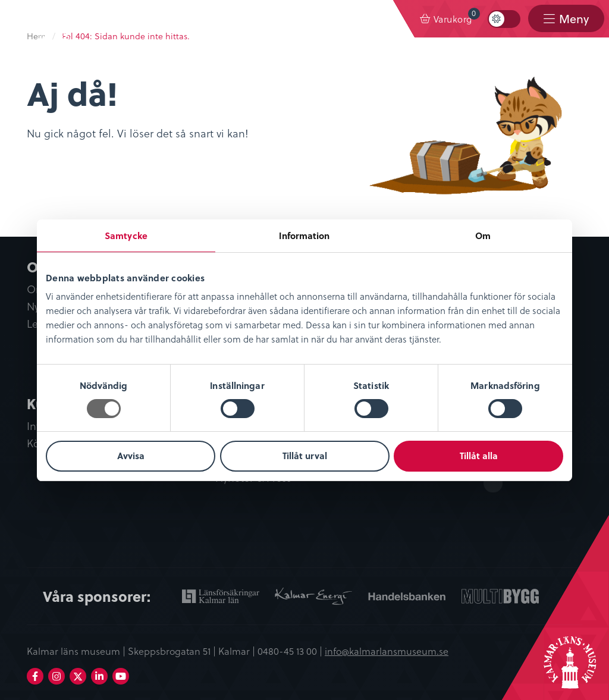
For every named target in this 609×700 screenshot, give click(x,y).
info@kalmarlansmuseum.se (387, 651)
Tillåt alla (479, 456)
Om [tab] (483, 236)
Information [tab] (304, 236)
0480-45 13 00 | (291, 651)
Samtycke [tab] (126, 236)
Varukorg (457, 16)
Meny (574, 19)
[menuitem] (446, 19)
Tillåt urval (305, 456)
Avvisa (131, 456)
